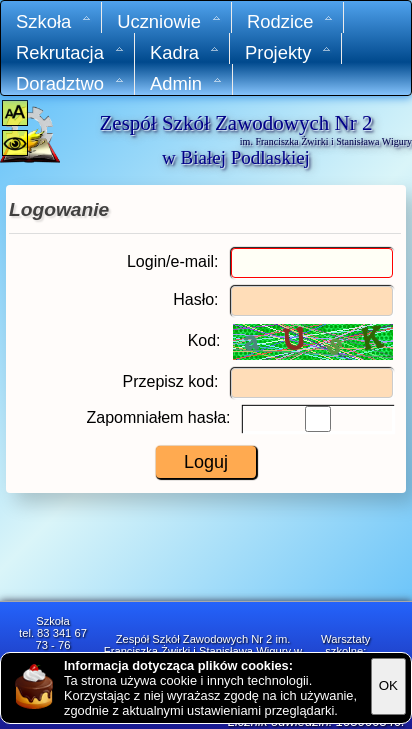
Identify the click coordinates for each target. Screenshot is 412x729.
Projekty (288, 52)
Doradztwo (70, 83)
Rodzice (290, 21)
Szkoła (54, 21)
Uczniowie (169, 21)
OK (388, 685)
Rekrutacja (70, 52)
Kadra (185, 52)
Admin (186, 83)
